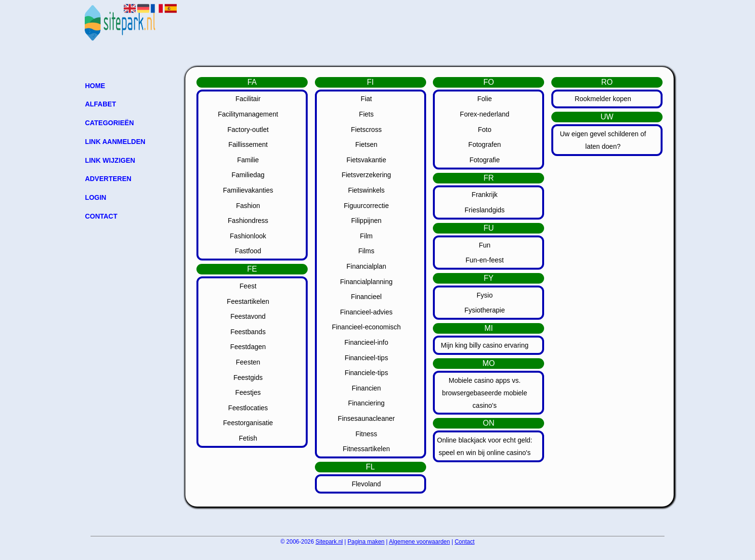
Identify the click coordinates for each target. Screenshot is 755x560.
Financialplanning (366, 282)
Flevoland (366, 484)
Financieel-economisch (366, 327)
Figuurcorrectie (366, 206)
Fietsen (366, 144)
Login (95, 197)
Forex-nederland (485, 114)
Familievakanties (248, 190)
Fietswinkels (366, 190)
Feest (248, 286)
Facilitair (248, 99)
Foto (484, 130)
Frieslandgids (485, 210)
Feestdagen (248, 347)
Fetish (248, 438)
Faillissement (248, 144)
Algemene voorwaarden (420, 542)
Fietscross (366, 130)
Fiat (366, 99)
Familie (248, 160)
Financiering (366, 403)
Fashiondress (248, 221)
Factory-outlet (248, 130)
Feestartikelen (248, 301)
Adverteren (108, 179)
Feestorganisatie (248, 423)
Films (366, 251)
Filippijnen (366, 221)
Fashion (248, 206)
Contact (101, 216)
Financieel (366, 297)
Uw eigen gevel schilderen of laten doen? (603, 140)
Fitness (366, 434)
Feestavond (248, 316)
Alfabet (100, 104)
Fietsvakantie (366, 160)
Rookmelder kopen (603, 99)
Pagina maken (366, 542)
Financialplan (367, 266)
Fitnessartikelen (366, 449)
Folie (484, 99)
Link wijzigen (110, 160)
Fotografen (485, 144)
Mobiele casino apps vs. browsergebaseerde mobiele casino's (485, 393)
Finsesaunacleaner (366, 418)
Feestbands (248, 332)
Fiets (366, 114)
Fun (484, 245)
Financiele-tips (366, 373)
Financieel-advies (366, 312)
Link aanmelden (115, 142)
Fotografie (485, 160)
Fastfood (248, 251)
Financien (366, 388)
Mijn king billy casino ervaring (484, 345)
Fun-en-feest (485, 260)
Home (95, 86)
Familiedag (248, 175)
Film (366, 236)
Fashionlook (248, 236)
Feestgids (248, 378)
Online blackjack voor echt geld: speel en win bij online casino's (485, 446)
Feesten (248, 362)
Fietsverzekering (366, 175)
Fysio (485, 295)
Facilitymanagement (248, 114)
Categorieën (109, 123)
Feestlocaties (248, 408)
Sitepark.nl (329, 542)
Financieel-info (366, 342)
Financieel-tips (366, 358)
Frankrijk (485, 195)
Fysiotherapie (484, 310)
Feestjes (248, 392)
